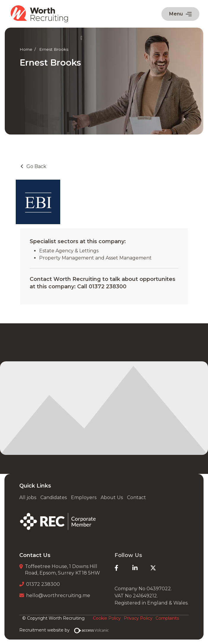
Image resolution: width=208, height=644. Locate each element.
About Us (112, 497)
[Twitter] (159, 568)
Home (26, 49)
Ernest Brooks (54, 49)
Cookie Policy (107, 618)
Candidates (54, 497)
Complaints (167, 618)
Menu (180, 14)
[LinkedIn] (141, 568)
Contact (136, 497)
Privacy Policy (138, 618)
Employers (84, 497)
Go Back (36, 166)
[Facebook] (123, 568)
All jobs (28, 497)
